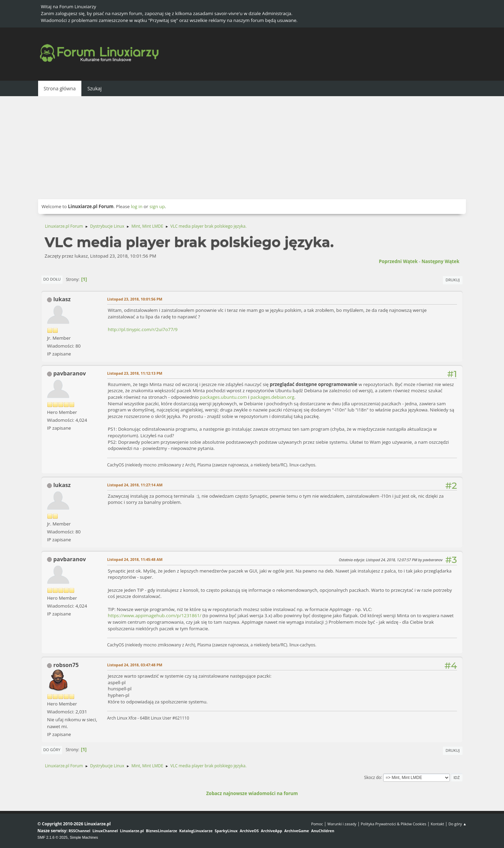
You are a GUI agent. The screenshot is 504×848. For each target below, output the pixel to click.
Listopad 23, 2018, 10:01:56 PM (135, 299)
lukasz (62, 299)
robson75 (66, 665)
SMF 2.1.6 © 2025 (53, 837)
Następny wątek (440, 261)
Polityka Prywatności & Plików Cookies (394, 824)
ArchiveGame (297, 831)
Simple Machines (84, 837)
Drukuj (453, 280)
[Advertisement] (252, 148)
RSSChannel (79, 831)
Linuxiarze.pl (132, 831)
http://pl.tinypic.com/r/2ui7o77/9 (143, 329)
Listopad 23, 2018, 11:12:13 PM (135, 373)
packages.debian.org (272, 397)
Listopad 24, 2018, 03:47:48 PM (135, 665)
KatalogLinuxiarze (196, 831)
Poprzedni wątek (398, 261)
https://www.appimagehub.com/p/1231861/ (154, 615)
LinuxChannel (105, 831)
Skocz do (373, 777)
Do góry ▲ (457, 824)
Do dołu (52, 279)
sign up (157, 206)
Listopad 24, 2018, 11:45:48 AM (135, 559)
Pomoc (317, 824)
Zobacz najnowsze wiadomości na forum (252, 793)
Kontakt (437, 824)
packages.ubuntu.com (223, 397)
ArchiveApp (272, 831)
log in (137, 206)
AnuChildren (323, 831)
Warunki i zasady (342, 824)
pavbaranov (70, 373)
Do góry (52, 750)
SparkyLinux (226, 831)
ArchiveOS (249, 831)
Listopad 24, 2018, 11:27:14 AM (135, 485)
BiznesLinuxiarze (162, 831)
